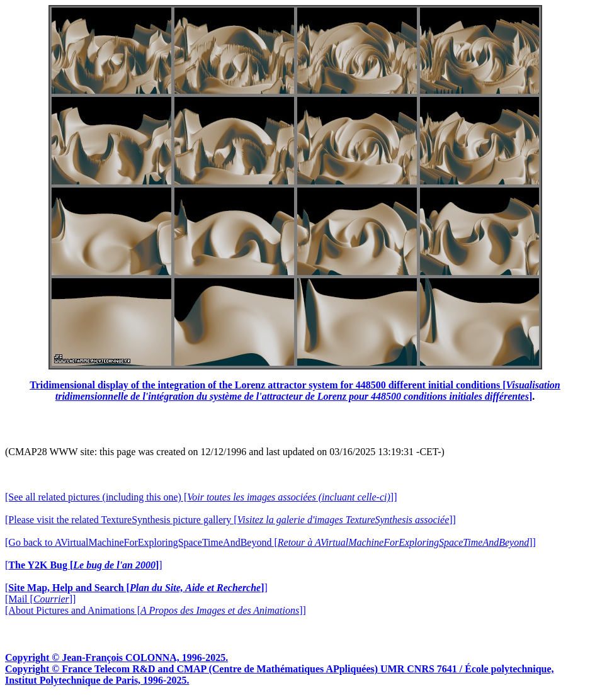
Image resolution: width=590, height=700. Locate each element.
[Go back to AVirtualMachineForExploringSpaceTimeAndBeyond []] (270, 542)
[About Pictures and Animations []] (156, 610)
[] (84, 565)
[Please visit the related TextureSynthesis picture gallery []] (230, 520)
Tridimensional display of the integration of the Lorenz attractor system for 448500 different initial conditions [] (295, 391)
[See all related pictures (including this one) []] (201, 497)
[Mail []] (40, 599)
